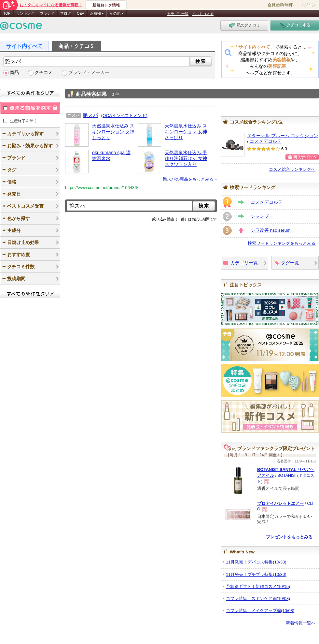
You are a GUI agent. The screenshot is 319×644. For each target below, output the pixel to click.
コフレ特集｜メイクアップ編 (260, 611)
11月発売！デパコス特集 (256, 562)
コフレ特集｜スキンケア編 (258, 599)
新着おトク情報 (106, 5)
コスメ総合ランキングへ (292, 169)
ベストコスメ (203, 14)
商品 (14, 73)
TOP (7, 13)
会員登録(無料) (281, 5)
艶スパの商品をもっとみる (188, 179)
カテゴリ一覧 (178, 14)
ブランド (47, 13)
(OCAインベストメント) (124, 116)
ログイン (308, 5)
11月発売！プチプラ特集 (256, 574)
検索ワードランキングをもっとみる (282, 243)
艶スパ (90, 115)
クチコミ (44, 73)
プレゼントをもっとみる (289, 537)
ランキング (25, 13)
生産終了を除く (24, 121)
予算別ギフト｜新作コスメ (258, 586)
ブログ (66, 13)
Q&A (81, 13)
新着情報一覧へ (301, 623)
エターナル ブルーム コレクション (283, 136)
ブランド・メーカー (89, 73)
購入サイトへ (302, 157)
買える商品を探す (30, 108)
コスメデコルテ (266, 141)
